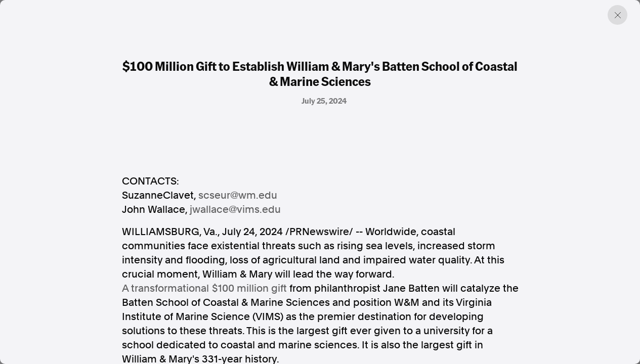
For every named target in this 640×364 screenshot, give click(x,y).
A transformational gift (204, 288)
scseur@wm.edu (238, 195)
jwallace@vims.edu (235, 209)
